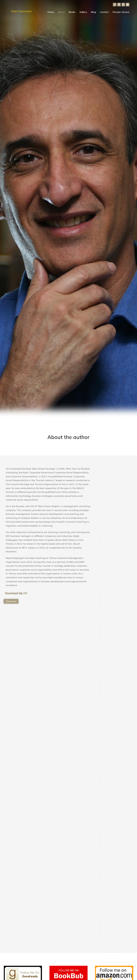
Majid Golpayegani (22, 11)
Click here (11, 601)
